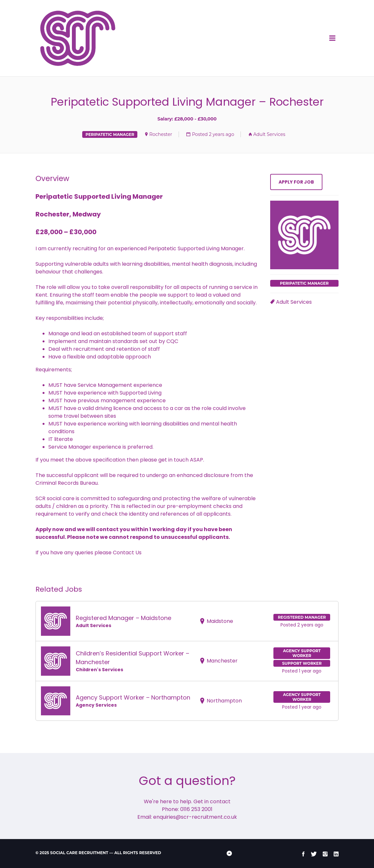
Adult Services (269, 134)
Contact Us (127, 553)
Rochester (161, 134)
